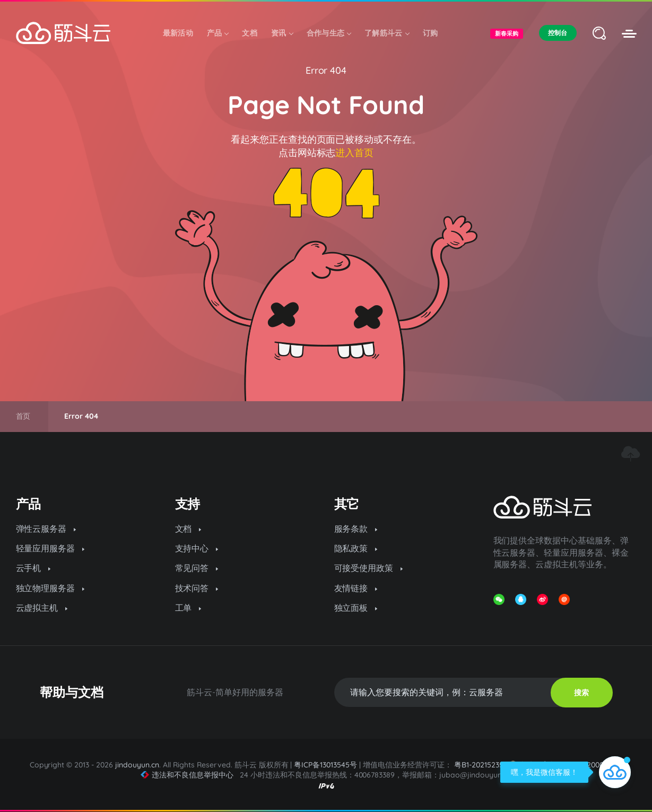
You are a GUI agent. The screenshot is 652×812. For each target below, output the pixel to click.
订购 (431, 33)
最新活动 (178, 33)
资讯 (282, 33)
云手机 (33, 568)
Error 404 (326, 70)
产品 (218, 33)
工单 (188, 608)
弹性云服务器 (46, 529)
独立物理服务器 (50, 588)
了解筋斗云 (387, 33)
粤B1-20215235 (479, 765)
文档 (250, 33)
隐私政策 (356, 548)
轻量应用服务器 (50, 548)
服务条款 (356, 529)
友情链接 (356, 588)
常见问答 (197, 568)
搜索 (581, 693)
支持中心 (197, 548)
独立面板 (356, 608)
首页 (23, 416)
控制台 (558, 33)
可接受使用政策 (369, 568)
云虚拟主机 (42, 608)
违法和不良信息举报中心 (187, 775)
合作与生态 (329, 33)
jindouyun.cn (137, 765)
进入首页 (354, 153)
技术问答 (197, 588)
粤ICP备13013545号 (325, 765)
